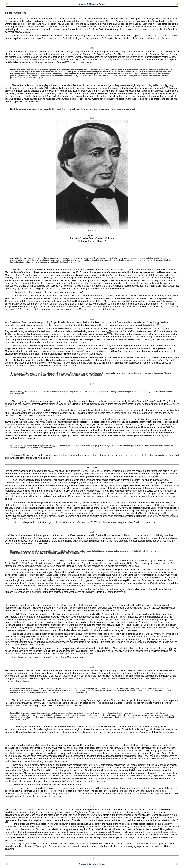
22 (22, 393)
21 (109, 333)
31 (83, 552)
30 (93, 521)
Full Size (92, 231)
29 (44, 518)
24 (83, 435)
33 (85, 692)
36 (35, 845)
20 (157, 324)
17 (166, 87)
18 (79, 261)
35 (7, 822)
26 (156, 476)
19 (18, 308)
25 (54, 447)
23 (169, 427)
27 (137, 482)
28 (108, 507)
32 (170, 650)
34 (27, 718)
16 (42, 77)
